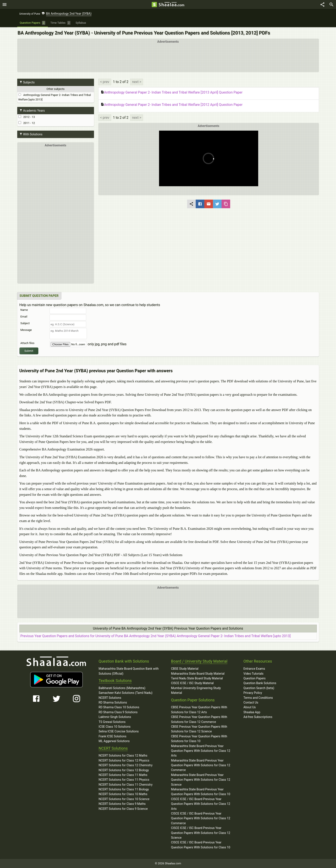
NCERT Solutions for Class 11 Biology (124, 789)
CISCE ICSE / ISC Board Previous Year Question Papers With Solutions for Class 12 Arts (201, 804)
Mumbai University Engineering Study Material (196, 690)
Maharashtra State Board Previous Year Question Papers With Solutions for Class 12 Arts (201, 751)
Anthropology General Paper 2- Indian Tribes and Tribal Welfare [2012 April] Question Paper (172, 105)
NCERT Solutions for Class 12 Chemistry (126, 765)
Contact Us (251, 702)
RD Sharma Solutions (113, 702)
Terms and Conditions (258, 698)
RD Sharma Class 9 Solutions (118, 712)
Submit (29, 351)
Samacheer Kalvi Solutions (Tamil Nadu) (126, 693)
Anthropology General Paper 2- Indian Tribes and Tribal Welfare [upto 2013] (55, 97)
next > (137, 82)
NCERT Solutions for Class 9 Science (123, 809)
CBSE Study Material (185, 669)
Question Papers (255, 678)
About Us (250, 707)
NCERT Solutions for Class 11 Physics (124, 780)
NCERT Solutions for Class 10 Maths (123, 794)
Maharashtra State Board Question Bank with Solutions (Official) (129, 671)
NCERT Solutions (110, 698)
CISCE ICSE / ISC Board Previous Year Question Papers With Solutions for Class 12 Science (201, 833)
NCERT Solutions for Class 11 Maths (123, 775)
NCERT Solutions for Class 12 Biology (124, 770)
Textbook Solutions (115, 681)
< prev (105, 82)
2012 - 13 (27, 117)
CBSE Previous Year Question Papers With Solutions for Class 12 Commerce (199, 719)
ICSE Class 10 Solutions (115, 727)
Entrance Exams (254, 669)
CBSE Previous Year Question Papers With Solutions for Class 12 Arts (199, 710)
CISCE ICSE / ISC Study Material (192, 683)
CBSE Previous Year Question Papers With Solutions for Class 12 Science (199, 729)
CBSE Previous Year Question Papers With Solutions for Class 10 (199, 739)
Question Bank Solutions (260, 683)
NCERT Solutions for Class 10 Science (124, 799)
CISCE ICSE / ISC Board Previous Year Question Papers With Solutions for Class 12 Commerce (201, 818)
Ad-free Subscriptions (258, 717)
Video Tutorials (254, 674)
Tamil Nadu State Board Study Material (197, 678)
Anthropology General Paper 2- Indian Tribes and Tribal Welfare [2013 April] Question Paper (172, 92)
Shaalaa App (252, 712)
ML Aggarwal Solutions (114, 741)
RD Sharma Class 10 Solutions (119, 707)
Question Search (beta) (259, 688)
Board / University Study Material (199, 661)
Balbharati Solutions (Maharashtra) (122, 688)
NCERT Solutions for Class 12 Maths (123, 755)
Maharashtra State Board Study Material (198, 674)
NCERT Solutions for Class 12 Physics (124, 760)
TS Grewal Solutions (112, 722)
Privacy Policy (253, 693)
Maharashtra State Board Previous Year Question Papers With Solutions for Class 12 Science (201, 780)
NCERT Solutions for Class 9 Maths (122, 804)
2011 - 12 (27, 123)
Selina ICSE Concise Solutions (119, 731)
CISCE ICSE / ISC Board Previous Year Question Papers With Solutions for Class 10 (201, 845)
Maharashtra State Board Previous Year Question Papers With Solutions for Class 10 (201, 792)
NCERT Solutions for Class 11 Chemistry (126, 785)
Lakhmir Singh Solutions (115, 717)
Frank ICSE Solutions (113, 736)
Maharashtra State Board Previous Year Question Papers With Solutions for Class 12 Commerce (201, 765)
